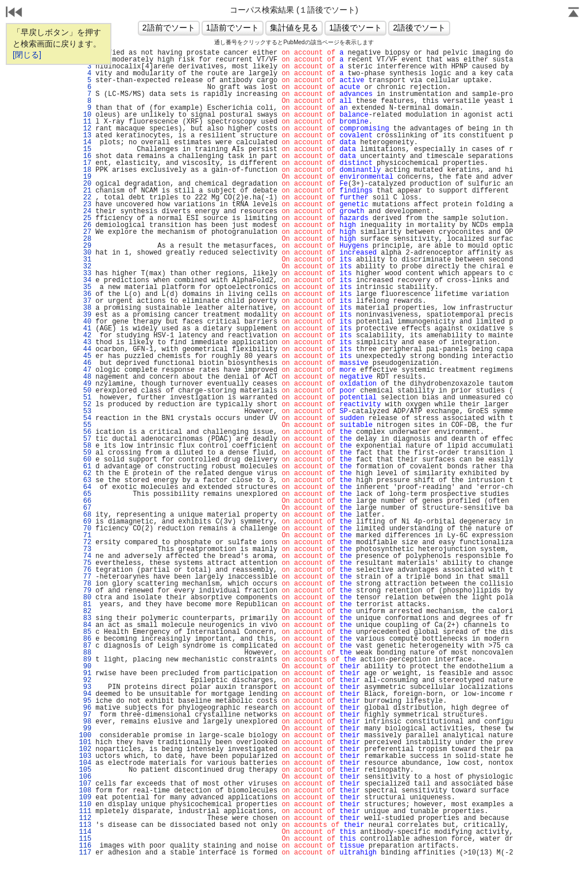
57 (85, 439)
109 (85, 798)
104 (85, 763)
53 (85, 411)
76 (85, 570)
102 (85, 749)
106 (85, 777)
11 (85, 122)
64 (85, 487)
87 (85, 646)
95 (85, 701)
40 (85, 322)
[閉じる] (27, 55)
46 (85, 363)
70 (85, 529)
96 (85, 708)
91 (85, 673)
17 (85, 163)
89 (85, 660)
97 (85, 715)
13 (85, 136)
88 (85, 653)
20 (85, 184)
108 (85, 791)
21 (85, 191)
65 (85, 494)
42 (85, 336)
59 (85, 453)
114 (85, 832)
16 (85, 156)
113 (85, 825)
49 (85, 384)
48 (85, 377)
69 (85, 522)
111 (85, 811)
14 (85, 143)
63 (85, 480)
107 (85, 784)
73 (85, 549)
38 (85, 308)
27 (85, 232)
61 (85, 467)
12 (85, 129)
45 (85, 356)
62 (85, 474)
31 (85, 260)
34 (85, 280)
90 (85, 667)
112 (85, 818)
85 (85, 632)
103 (85, 756)
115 (85, 839)
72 (85, 542)
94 (85, 694)
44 (85, 349)
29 (85, 246)
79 (85, 591)
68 (85, 515)
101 (85, 742)
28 (85, 239)
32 (85, 267)
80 (85, 598)
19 (85, 177)
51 (85, 398)
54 (85, 418)
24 (85, 211)
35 (85, 287)
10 (85, 115)
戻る (14, 13)
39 (85, 315)
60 (85, 460)
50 (85, 391)
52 (85, 405)
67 (85, 508)
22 (85, 198)
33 (85, 274)
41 (85, 329)
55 (85, 425)
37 (85, 301)
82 (85, 611)
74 (85, 556)
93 (85, 687)
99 (85, 729)
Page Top (574, 13)
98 (85, 722)
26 (85, 225)
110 (85, 804)
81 (85, 605)
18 (85, 170)
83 (85, 618)
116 (85, 846)
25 (85, 218)
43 (85, 342)
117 (85, 853)
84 (85, 625)
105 (85, 770)
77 (85, 577)
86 (85, 639)
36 (85, 294)
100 (85, 736)
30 (85, 253)
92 (85, 680)
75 (85, 563)
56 (85, 432)
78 (85, 584)
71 (85, 536)
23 (85, 205)
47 (85, 370)
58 (85, 446)
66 (85, 501)
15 (85, 149)
